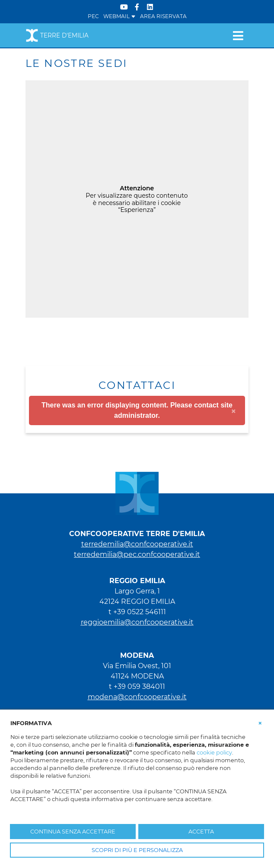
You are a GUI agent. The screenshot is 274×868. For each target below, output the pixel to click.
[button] (260, 723)
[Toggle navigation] (238, 35)
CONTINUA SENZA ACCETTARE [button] (73, 832)
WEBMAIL (119, 16)
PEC (93, 16)
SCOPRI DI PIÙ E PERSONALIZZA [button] (137, 850)
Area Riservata (163, 16)
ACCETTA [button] (201, 832)
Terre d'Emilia (57, 35)
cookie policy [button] (214, 753)
